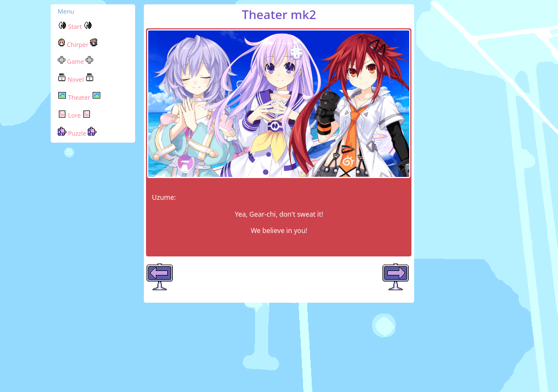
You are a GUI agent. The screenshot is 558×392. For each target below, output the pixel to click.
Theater (79, 97)
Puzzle (77, 133)
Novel (76, 79)
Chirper (78, 44)
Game (75, 61)
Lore (74, 115)
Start (75, 26)
